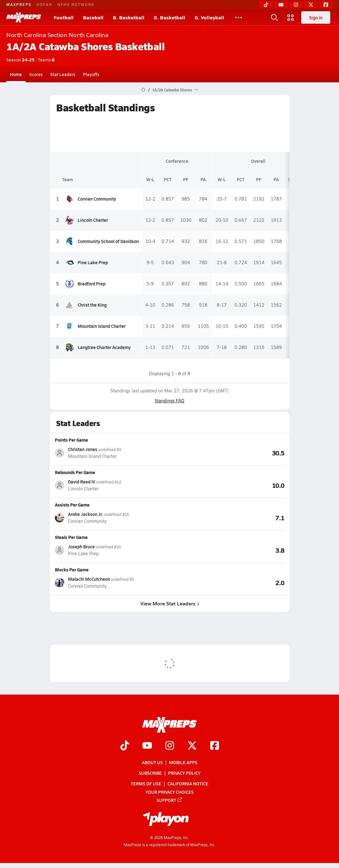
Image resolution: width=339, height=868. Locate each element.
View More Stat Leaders (169, 603)
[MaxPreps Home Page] (143, 90)
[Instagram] (296, 5)
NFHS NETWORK (76, 4)
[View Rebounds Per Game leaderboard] (227, 485)
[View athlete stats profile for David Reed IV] (112, 485)
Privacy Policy (184, 773)
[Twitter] (311, 5)
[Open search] (274, 17)
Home (16, 74)
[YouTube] (281, 5)
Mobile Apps (183, 762)
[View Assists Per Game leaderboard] (227, 517)
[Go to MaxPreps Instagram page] (170, 746)
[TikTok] (266, 5)
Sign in (316, 17)
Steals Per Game (71, 537)
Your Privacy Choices (170, 792)
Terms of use (146, 784)
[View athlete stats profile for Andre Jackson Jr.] (112, 518)
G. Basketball (169, 17)
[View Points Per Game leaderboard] (227, 453)
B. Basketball (129, 17)
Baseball (93, 17)
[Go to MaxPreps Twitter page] (192, 746)
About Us (152, 762)
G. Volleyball (209, 17)
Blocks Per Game (72, 570)
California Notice (188, 784)
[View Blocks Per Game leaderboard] (227, 582)
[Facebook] (326, 5)
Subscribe (150, 773)
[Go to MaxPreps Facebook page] (215, 746)
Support (170, 800)
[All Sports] (239, 17)
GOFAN (44, 4)
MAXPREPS (19, 4)
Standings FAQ (169, 401)
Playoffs (91, 74)
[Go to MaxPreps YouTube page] (147, 746)
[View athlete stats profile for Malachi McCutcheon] (112, 582)
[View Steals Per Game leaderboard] (227, 550)
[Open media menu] (291, 17)
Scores (36, 74)
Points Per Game (71, 440)
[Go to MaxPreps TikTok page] (125, 746)
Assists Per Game (72, 505)
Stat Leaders (63, 74)
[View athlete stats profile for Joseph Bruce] (112, 550)
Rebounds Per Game (75, 472)
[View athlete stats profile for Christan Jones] (112, 453)
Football (64, 17)
